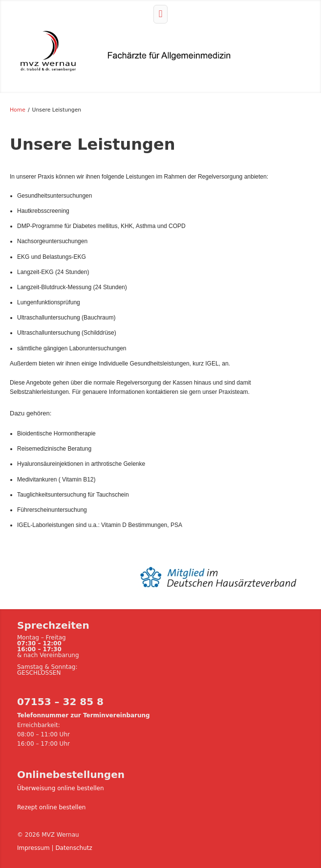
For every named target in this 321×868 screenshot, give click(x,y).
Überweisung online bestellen (61, 788)
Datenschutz (74, 848)
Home (18, 110)
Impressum (33, 848)
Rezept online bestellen (51, 807)
